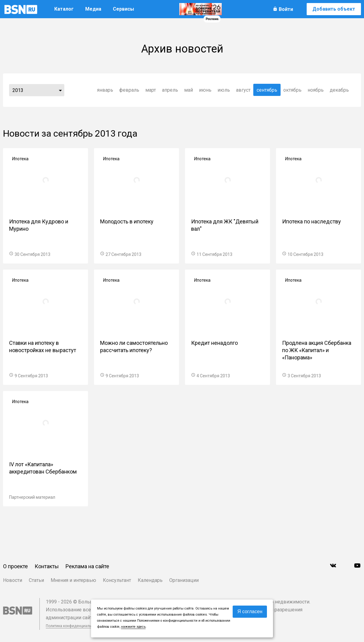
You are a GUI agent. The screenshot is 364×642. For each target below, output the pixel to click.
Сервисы (123, 9)
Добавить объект (334, 9)
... (60, 90)
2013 (18, 90)
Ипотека (20, 159)
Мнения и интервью (73, 580)
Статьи (36, 580)
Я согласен (250, 611)
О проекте (15, 566)
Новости (13, 580)
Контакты (47, 566)
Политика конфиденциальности (73, 626)
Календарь (150, 580)
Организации (184, 580)
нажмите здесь (133, 627)
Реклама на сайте (87, 566)
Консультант (117, 580)
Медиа (93, 9)
